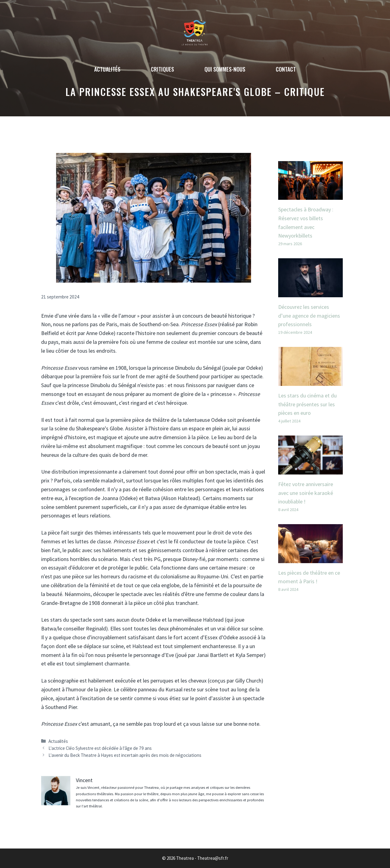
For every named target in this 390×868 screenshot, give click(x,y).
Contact (286, 69)
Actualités (107, 69)
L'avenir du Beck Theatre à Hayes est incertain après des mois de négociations (125, 755)
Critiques (162, 69)
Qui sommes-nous (225, 69)
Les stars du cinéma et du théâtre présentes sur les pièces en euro (307, 404)
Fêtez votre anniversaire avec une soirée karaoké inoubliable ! (306, 493)
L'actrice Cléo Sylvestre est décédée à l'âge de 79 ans (100, 748)
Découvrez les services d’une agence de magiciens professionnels (309, 316)
